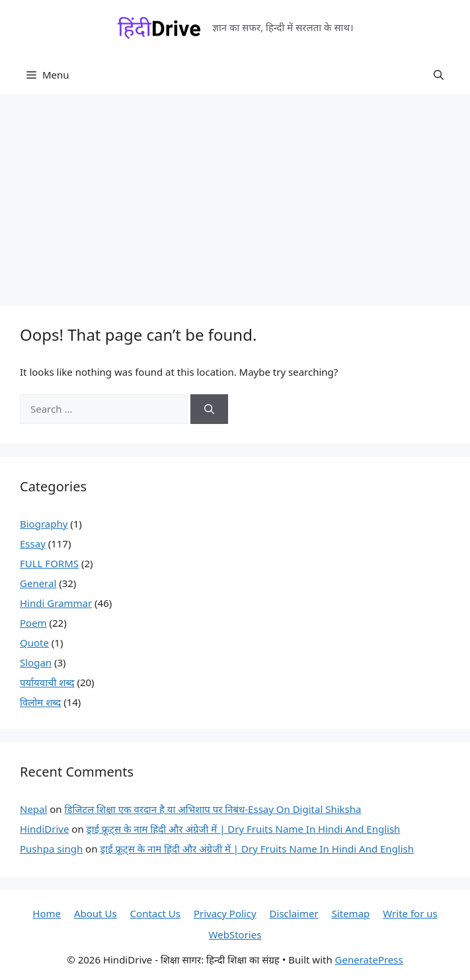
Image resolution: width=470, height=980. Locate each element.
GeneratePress (369, 960)
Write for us (410, 913)
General (38, 583)
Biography (44, 524)
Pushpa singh (51, 849)
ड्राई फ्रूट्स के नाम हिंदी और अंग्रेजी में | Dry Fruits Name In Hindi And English (244, 829)
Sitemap (351, 913)
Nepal (33, 809)
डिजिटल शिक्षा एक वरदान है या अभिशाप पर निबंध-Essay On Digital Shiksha (213, 809)
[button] (439, 75)
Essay (33, 543)
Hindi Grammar (56, 603)
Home (47, 913)
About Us (96, 913)
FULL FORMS (49, 563)
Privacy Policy (225, 913)
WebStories (235, 934)
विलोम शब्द (40, 702)
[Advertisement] (235, 193)
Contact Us (155, 913)
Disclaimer (294, 913)
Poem (33, 623)
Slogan (36, 662)
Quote (34, 643)
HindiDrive (44, 829)
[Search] (209, 409)
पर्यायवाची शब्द (47, 682)
